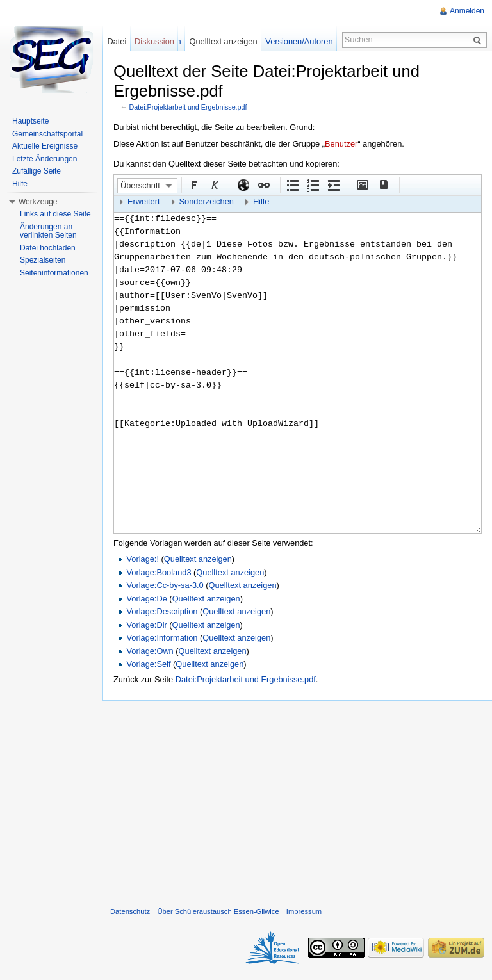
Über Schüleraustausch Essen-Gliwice (218, 911)
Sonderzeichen (207, 201)
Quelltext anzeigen (198, 559)
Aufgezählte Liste (292, 184)
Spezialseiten (43, 260)
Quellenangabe (382, 184)
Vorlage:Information (162, 638)
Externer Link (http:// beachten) (243, 184)
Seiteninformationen (54, 273)
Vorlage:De (146, 599)
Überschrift (140, 185)
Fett (193, 184)
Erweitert (144, 201)
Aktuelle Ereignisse (45, 146)
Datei (117, 41)
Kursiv (214, 184)
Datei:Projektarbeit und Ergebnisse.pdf (188, 107)
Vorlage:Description (162, 611)
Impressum (304, 911)
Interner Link (263, 184)
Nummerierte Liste (313, 184)
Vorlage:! (143, 559)
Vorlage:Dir (146, 625)
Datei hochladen (48, 248)
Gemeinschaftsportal (47, 134)
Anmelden (467, 11)
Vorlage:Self (148, 664)
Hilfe (261, 201)
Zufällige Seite (37, 171)
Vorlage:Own (150, 651)
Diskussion (154, 41)
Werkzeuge (38, 202)
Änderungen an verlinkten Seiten (48, 231)
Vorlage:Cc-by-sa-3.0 (165, 585)
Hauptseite (30, 121)
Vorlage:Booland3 (159, 572)
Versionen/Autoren (299, 41)
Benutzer (341, 144)
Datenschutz (130, 911)
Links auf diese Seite (55, 214)
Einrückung (333, 184)
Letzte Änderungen (45, 159)
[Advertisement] (297, 801)
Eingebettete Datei (362, 184)
